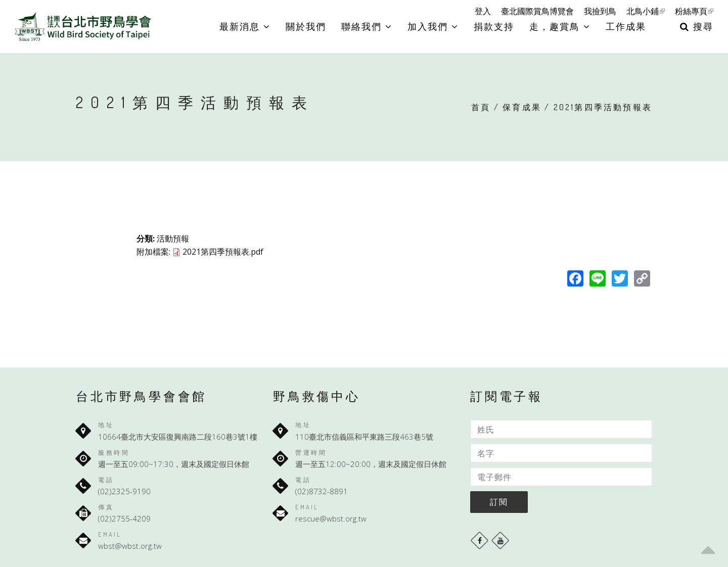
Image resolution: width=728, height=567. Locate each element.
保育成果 (522, 107)
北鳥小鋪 (646, 11)
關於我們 (306, 26)
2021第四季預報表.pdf (223, 252)
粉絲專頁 (694, 11)
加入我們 (433, 26)
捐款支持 (494, 26)
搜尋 (697, 26)
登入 (483, 11)
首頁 (481, 107)
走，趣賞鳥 (560, 26)
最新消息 (245, 26)
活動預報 (173, 239)
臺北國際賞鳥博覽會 (537, 11)
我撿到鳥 (600, 11)
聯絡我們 (367, 26)
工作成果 (626, 26)
